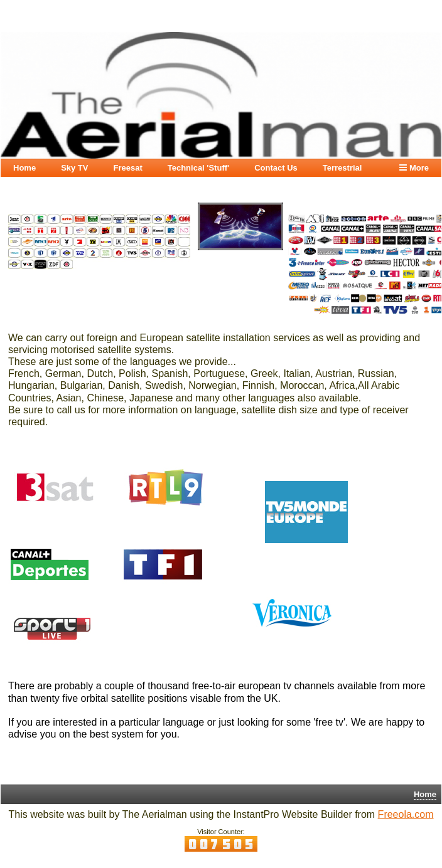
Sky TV (74, 168)
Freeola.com (406, 814)
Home (24, 168)
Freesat (127, 168)
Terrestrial (342, 168)
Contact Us (276, 168)
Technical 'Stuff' (198, 168)
